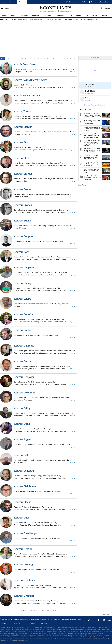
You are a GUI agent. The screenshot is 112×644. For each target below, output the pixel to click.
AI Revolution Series (36, 20)
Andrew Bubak (22, 221)
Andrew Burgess (23, 236)
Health (78, 15)
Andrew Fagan (22, 439)
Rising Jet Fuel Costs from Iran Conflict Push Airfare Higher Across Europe (93, 164)
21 (26, 611)
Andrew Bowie (22, 189)
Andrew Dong (22, 424)
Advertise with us (18, 623)
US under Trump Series (71, 20)
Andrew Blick (22, 158)
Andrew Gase (22, 518)
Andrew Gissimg (23, 565)
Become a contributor (78, 2)
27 (43, 611)
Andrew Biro (21, 142)
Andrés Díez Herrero (26, 64)
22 (29, 611)
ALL (2, 58)
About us (4, 623)
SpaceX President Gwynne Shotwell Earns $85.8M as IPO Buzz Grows (93, 178)
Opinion (22, 2)
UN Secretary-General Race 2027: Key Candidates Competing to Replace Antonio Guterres (93, 143)
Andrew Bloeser (23, 174)
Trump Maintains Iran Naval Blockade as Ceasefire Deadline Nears (92, 122)
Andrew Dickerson (25, 393)
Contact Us (45, 623)
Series (13, 2)
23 (31, 611)
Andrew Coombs (24, 314)
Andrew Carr (21, 252)
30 (51, 611)
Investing (35, 15)
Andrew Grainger (24, 596)
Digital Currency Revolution (53, 20)
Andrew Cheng (23, 283)
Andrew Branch (23, 205)
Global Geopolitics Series (19, 20)
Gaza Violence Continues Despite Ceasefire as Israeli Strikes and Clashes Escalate (92, 115)
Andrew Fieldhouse (25, 486)
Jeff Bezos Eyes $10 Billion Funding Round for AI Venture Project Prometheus (92, 150)
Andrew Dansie (23, 361)
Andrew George (23, 549)
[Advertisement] (56, 39)
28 (46, 611)
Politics (14, 15)
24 (34, 611)
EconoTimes (82, 185)
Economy (24, 15)
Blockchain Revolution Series (90, 20)
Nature (95, 15)
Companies (47, 15)
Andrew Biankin (23, 127)
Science (104, 15)
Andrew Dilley (22, 408)
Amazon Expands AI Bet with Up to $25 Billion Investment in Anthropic (93, 129)
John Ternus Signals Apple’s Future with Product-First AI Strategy (92, 171)
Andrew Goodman (24, 580)
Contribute (32, 623)
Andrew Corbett (23, 330)
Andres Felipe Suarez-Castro (31, 80)
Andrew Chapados (24, 268)
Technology (60, 15)
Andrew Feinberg (24, 471)
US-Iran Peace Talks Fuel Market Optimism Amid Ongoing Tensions (91, 157)
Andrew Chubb (23, 299)
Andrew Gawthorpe (25, 533)
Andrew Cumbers (24, 346)
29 (48, 611)
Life (86, 15)
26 (40, 611)
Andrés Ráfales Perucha (28, 96)
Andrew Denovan (24, 377)
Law (70, 15)
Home (4, 2)
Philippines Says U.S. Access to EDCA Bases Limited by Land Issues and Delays (92, 136)
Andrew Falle (22, 455)
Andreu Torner (23, 111)
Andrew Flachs (23, 502)
